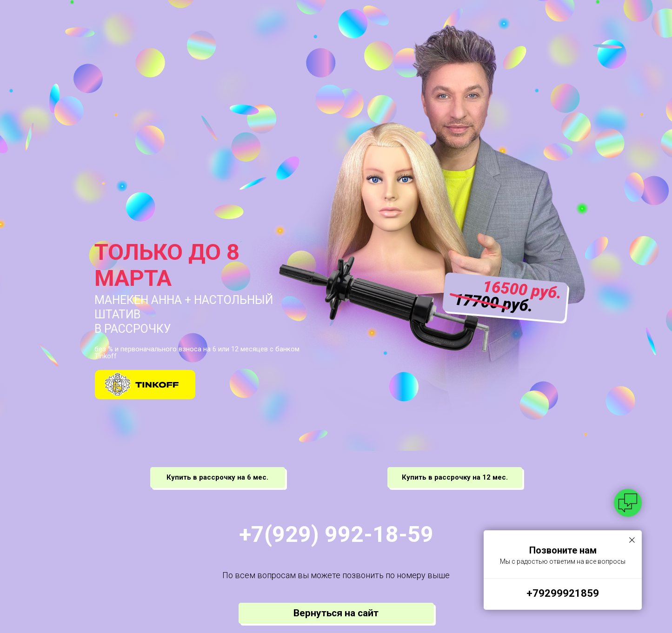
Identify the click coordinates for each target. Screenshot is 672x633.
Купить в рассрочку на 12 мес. (455, 477)
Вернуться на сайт (336, 613)
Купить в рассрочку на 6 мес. (217, 477)
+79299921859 (563, 593)
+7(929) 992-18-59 (336, 534)
